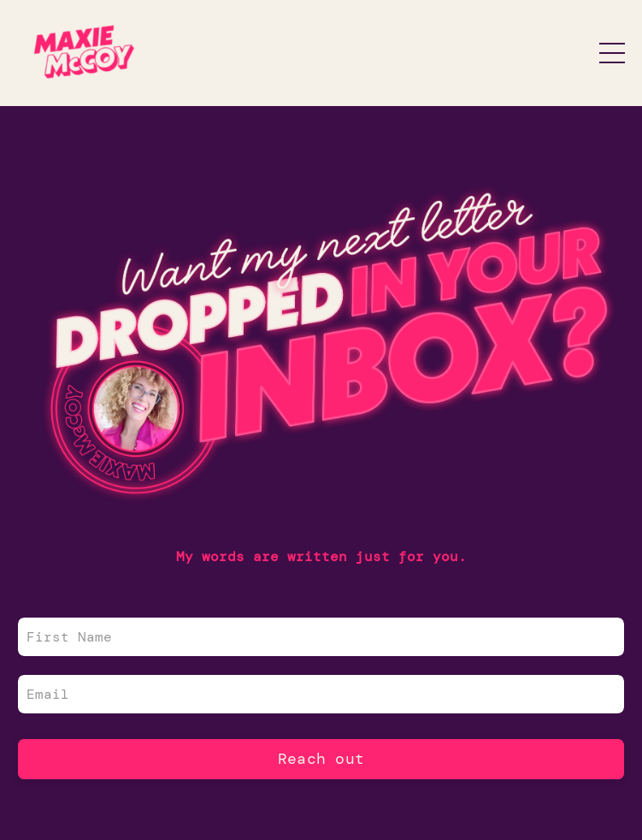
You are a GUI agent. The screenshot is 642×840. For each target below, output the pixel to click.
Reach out (321, 759)
